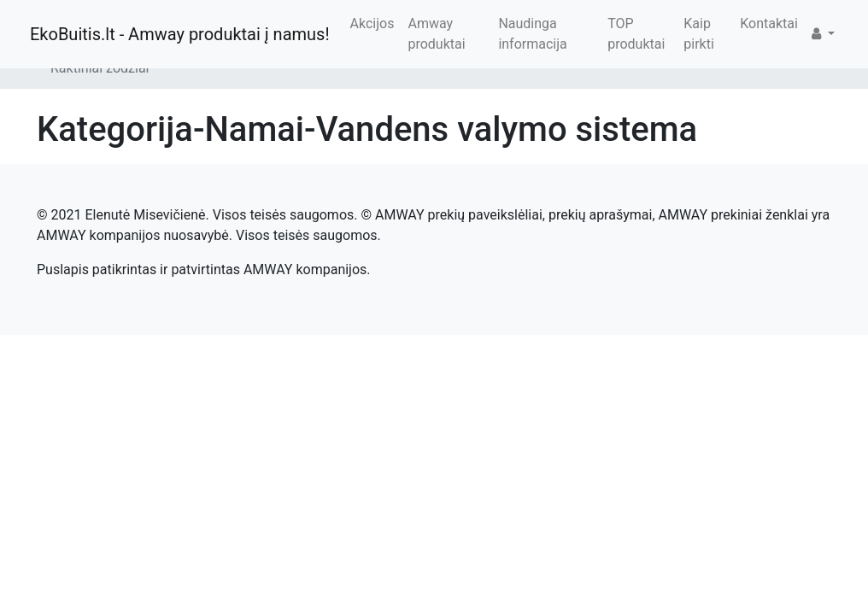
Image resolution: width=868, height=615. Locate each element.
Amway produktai (436, 34)
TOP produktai (636, 34)
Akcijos (372, 23)
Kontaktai (769, 23)
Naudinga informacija (532, 34)
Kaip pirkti (699, 34)
